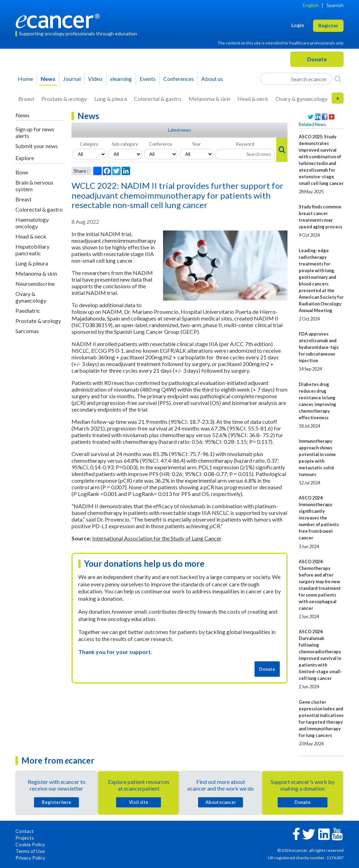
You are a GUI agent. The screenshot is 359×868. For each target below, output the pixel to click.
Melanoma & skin (209, 99)
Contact (25, 831)
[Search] (338, 79)
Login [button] (298, 25)
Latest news (179, 130)
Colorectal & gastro (158, 99)
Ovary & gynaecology (302, 99)
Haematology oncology (32, 223)
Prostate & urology (64, 99)
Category (89, 144)
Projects (25, 838)
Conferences (179, 79)
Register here (56, 802)
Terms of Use (30, 851)
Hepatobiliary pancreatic (32, 250)
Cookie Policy (30, 844)
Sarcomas (27, 331)
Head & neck (253, 99)
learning (121, 79)
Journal (72, 79)
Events (148, 79)
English (311, 5)
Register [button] (328, 25)
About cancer (221, 802)
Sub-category (125, 144)
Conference (161, 144)
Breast (26, 99)
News (48, 79)
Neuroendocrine (35, 284)
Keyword (245, 144)
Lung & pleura (111, 99)
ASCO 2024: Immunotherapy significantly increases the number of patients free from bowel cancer (319, 518)
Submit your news (37, 146)
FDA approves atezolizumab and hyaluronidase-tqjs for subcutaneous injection (319, 347)
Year (196, 144)
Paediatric (28, 311)
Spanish (335, 5)
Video (95, 79)
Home (25, 79)
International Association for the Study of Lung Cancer (157, 538)
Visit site (139, 802)
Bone (22, 172)
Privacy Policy (30, 858)
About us (212, 79)
